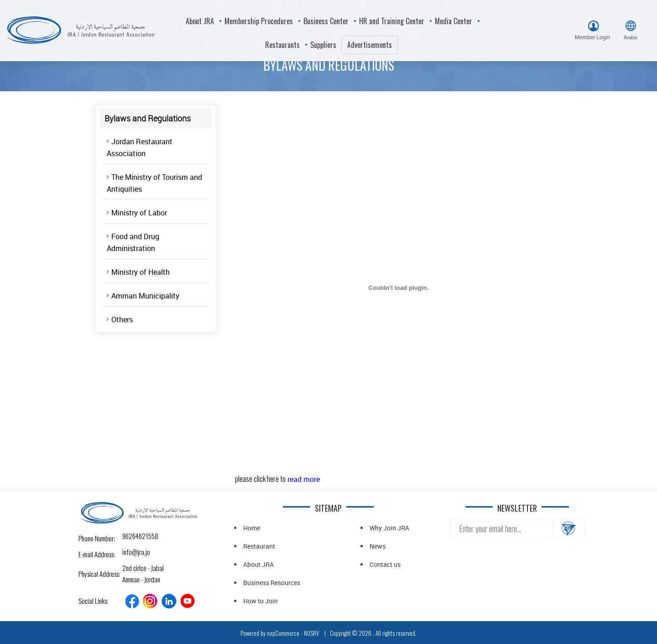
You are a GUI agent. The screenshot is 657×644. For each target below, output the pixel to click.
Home (252, 528)
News (378, 546)
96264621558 (130, 536)
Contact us (385, 564)
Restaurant (259, 546)
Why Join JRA (389, 528)
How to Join (261, 601)
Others (122, 319)
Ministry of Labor (139, 213)
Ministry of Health (141, 272)
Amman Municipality (145, 296)
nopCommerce (283, 633)
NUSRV (311, 633)
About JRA (258, 564)
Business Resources (272, 583)
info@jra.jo (130, 552)
